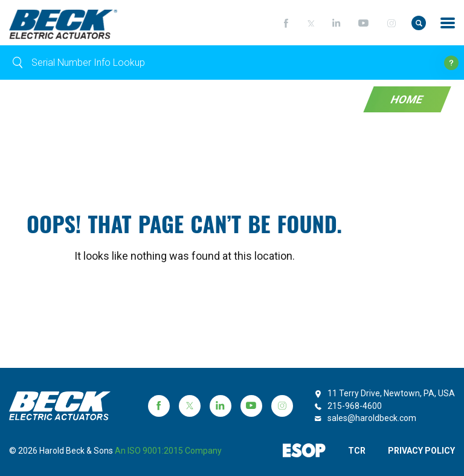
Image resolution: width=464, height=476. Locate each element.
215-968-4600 (355, 406)
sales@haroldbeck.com (372, 418)
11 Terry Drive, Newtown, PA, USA (391, 393)
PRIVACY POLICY (421, 451)
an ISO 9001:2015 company (168, 451)
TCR (357, 451)
